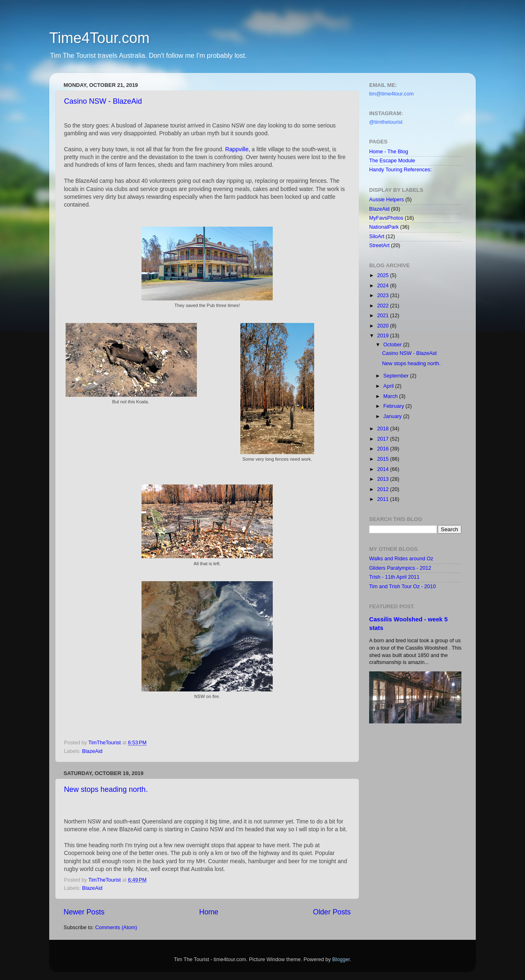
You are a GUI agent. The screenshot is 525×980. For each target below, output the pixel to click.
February (395, 406)
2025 (383, 275)
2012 (383, 489)
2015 (383, 459)
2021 (383, 316)
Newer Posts (84, 912)
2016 (383, 449)
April (389, 386)
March (391, 396)
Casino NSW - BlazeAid (103, 101)
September (397, 376)
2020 (383, 326)
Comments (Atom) (116, 928)
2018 (383, 429)
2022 (383, 306)
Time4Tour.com (99, 38)
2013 (383, 479)
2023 (383, 296)
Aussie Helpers (387, 200)
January (393, 416)
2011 (383, 499)
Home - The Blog (389, 152)
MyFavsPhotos (386, 218)
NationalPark (384, 227)
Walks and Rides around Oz (401, 559)
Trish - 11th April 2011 (394, 577)
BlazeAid (92, 751)
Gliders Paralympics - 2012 (400, 568)
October (393, 345)
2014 (383, 469)
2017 (383, 439)
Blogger (341, 960)
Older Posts (332, 912)
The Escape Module (392, 161)
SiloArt (377, 236)
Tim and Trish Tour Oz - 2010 (402, 587)
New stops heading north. (106, 789)
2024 (383, 286)
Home (209, 912)
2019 (383, 336)
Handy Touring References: (400, 170)
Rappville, (238, 149)
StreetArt (379, 246)
